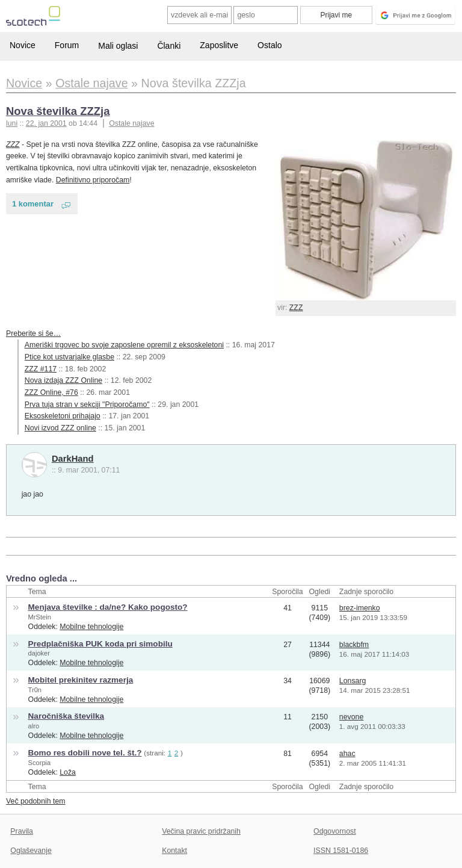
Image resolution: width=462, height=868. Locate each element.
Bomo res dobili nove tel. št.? (85, 753)
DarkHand (73, 459)
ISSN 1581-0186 (341, 851)
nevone (351, 717)
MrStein (40, 617)
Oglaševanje (31, 851)
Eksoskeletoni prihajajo (63, 416)
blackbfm (354, 645)
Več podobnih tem (36, 801)
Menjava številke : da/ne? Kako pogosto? (108, 607)
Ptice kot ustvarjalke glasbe (69, 357)
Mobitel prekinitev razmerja (81, 680)
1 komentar (33, 204)
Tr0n (35, 690)
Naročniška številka (66, 716)
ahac (347, 754)
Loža (68, 772)
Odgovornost (335, 831)
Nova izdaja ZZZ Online (63, 380)
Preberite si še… (33, 333)
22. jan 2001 (46, 123)
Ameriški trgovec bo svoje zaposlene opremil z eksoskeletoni (124, 345)
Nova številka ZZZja (58, 111)
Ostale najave (131, 123)
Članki (169, 46)
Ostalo (269, 45)
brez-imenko (360, 608)
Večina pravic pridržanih (201, 831)
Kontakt (174, 851)
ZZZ (296, 308)
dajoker (39, 653)
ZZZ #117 (41, 369)
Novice (23, 45)
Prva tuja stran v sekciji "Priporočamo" (87, 405)
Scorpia (40, 763)
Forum (67, 45)
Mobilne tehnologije (91, 627)
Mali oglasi (118, 46)
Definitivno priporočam (93, 180)
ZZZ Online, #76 (51, 392)
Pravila (22, 831)
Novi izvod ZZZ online (60, 428)
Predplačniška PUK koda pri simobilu (100, 644)
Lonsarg (353, 681)
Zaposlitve (219, 45)
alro (34, 726)
